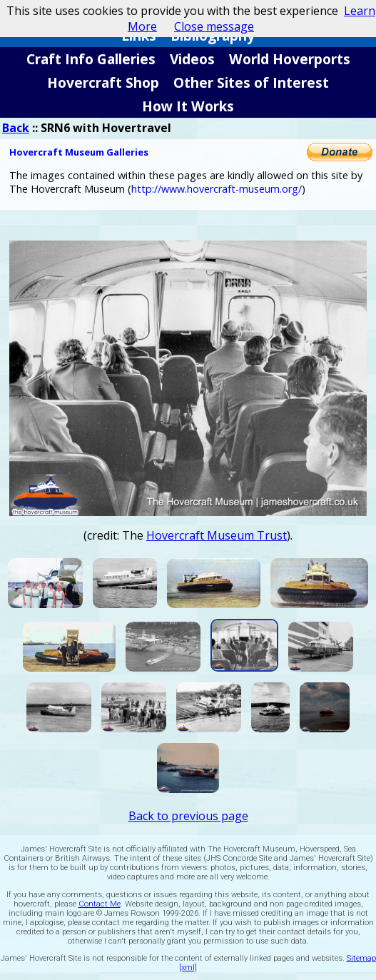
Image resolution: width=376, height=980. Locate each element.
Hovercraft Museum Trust (217, 535)
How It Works (188, 106)
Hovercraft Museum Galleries (79, 152)
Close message (214, 26)
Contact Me (100, 904)
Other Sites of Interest (251, 82)
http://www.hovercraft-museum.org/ (217, 189)
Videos (192, 59)
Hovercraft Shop (103, 82)
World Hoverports (290, 59)
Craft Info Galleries (91, 59)
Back (16, 128)
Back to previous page (188, 816)
